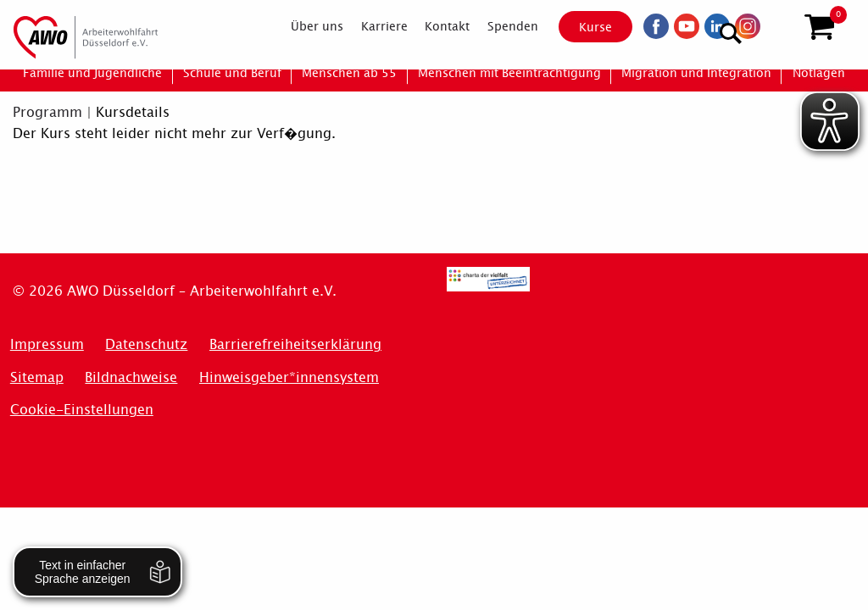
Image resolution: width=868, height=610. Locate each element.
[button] (819, 28)
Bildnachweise (131, 377)
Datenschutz (146, 344)
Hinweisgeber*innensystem (289, 377)
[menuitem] (302, 27)
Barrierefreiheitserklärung (295, 344)
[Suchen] (778, 26)
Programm (47, 112)
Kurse (581, 27)
